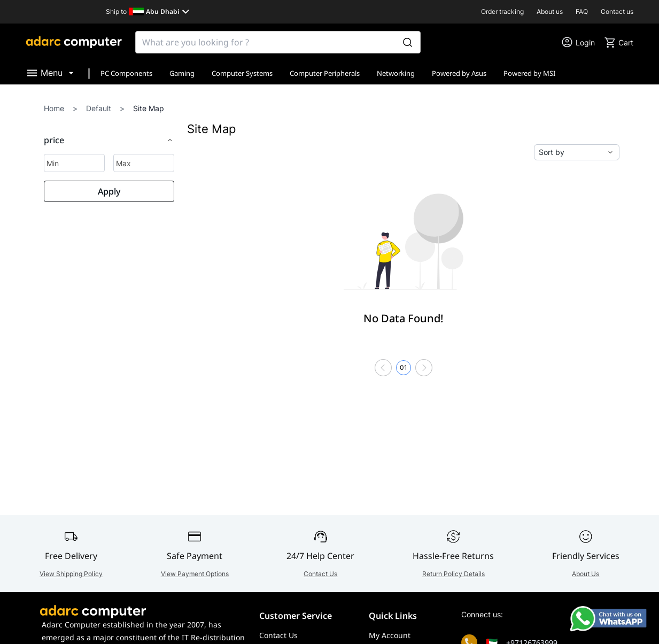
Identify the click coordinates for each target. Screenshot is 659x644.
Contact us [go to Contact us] (617, 11)
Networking (396, 73)
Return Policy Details (453, 574)
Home (54, 108)
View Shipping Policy (71, 574)
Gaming (182, 73)
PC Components (126, 73)
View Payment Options (195, 574)
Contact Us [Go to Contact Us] (278, 635)
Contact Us (320, 574)
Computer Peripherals (325, 73)
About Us (586, 574)
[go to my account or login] (578, 42)
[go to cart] (618, 42)
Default (99, 108)
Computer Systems (242, 73)
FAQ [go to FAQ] (582, 11)
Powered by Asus (459, 73)
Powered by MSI (529, 73)
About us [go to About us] (550, 11)
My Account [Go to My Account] (390, 635)
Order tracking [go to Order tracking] (502, 11)
